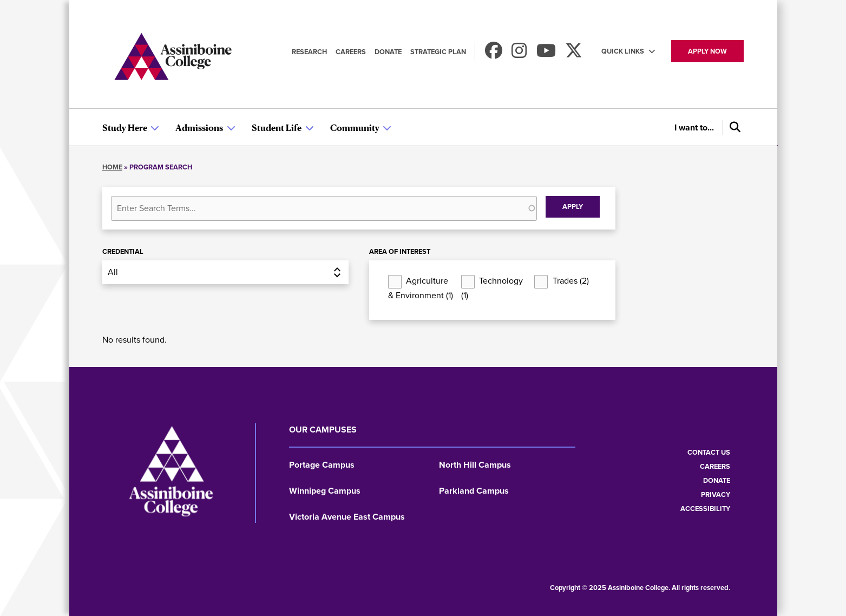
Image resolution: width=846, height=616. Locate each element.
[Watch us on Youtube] (546, 54)
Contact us (709, 452)
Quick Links (623, 51)
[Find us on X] (574, 54)
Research (309, 52)
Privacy (716, 494)
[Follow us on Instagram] (519, 54)
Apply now (707, 51)
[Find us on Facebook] (494, 54)
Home (112, 167)
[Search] (733, 127)
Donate (388, 52)
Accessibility (705, 509)
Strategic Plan (438, 52)
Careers (351, 52)
